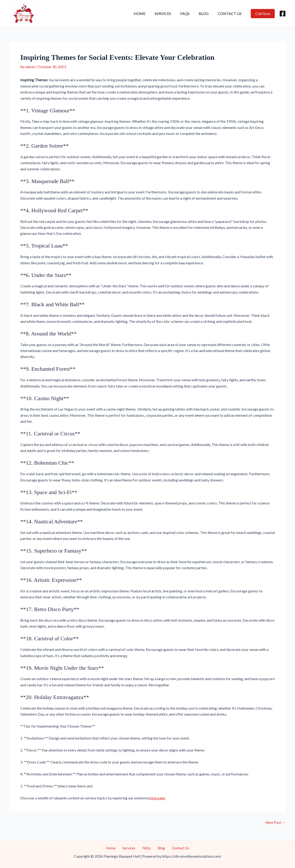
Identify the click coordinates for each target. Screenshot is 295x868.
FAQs (189, 13)
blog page (157, 798)
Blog (206, 13)
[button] (263, 14)
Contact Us (231, 13)
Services (169, 13)
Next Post (275, 822)
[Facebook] (283, 14)
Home (148, 13)
